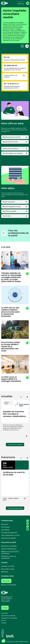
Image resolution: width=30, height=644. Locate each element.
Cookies (4, 623)
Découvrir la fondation (9, 585)
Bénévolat (5, 572)
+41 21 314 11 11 (6, 602)
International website (8, 538)
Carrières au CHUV (8, 566)
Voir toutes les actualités (15, 445)
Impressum (5, 613)
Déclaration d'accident (9, 546)
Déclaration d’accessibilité (9, 618)
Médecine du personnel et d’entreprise (10, 552)
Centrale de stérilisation (9, 532)
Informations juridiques (8, 616)
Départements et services (10, 142)
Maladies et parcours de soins (11, 137)
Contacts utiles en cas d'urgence (10, 76)
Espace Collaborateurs (9, 549)
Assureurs (5, 524)
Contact (5, 608)
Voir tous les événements (15, 508)
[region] (15, 25)
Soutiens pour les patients (10, 149)
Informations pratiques (9, 211)
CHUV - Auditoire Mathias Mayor (11, 499)
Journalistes (5, 530)
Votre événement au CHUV (10, 535)
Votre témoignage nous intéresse (12, 153)
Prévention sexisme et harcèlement (9, 557)
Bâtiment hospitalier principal (12, 207)
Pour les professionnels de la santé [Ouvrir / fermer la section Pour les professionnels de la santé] (15, 233)
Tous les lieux (7, 216)
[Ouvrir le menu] (28, 3)
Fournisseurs (6, 527)
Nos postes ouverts (8, 569)
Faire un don (7, 581)
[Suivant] (27, 46)
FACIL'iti (4, 620)
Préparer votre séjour (9, 202)
